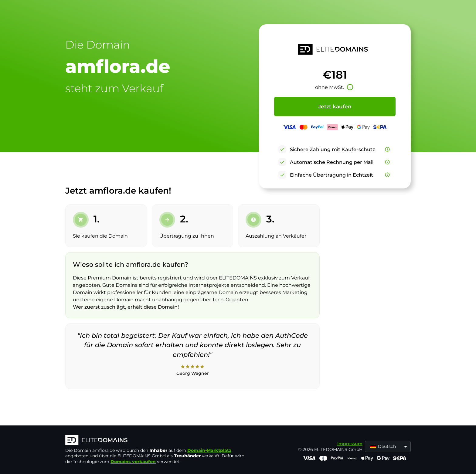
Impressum (350, 444)
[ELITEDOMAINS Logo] (156, 441)
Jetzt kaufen (335, 107)
